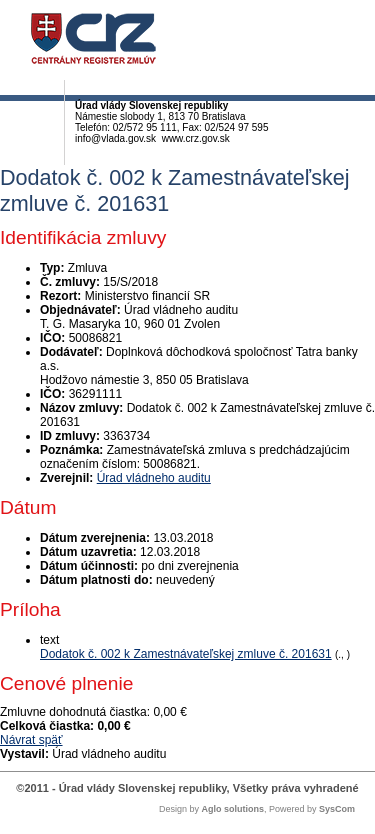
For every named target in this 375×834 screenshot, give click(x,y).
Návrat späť (31, 740)
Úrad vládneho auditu (154, 478)
